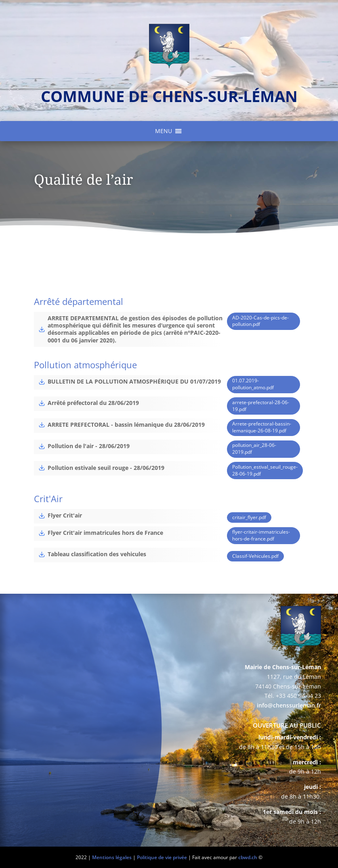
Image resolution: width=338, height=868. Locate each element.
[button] (164, 131)
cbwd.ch (248, 857)
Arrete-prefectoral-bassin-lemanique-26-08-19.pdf (262, 427)
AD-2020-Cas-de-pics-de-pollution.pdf (260, 321)
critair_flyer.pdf (249, 517)
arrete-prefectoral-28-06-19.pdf (261, 406)
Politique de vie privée (162, 857)
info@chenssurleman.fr (289, 705)
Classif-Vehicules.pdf (255, 556)
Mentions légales (112, 857)
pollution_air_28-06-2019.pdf (254, 449)
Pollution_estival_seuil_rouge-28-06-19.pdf (265, 470)
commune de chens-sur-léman (169, 96)
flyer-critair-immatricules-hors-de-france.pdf (261, 535)
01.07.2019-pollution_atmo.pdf (253, 384)
